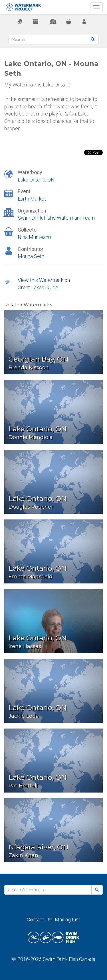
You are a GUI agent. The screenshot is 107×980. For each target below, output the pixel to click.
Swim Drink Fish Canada (69, 959)
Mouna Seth (31, 256)
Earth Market (32, 199)
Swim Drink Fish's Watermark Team (56, 218)
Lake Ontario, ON (36, 180)
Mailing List (67, 920)
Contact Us (39, 920)
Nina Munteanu (34, 237)
